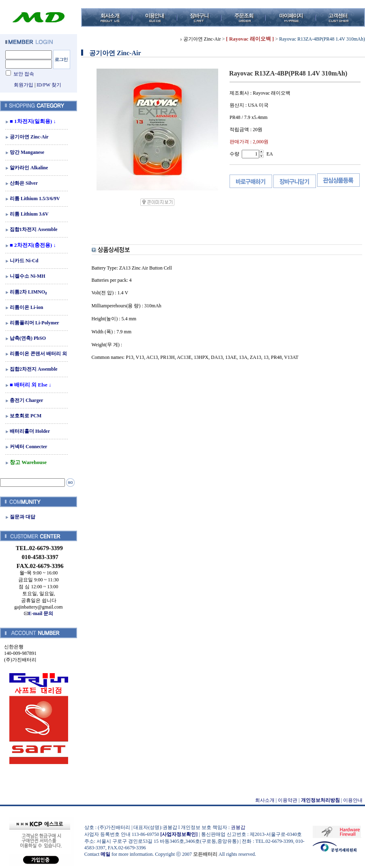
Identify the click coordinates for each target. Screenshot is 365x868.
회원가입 (24, 85)
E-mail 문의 (39, 613)
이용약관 (288, 800)
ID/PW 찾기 (49, 85)
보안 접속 (24, 74)
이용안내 (353, 800)
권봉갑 (238, 827)
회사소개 (265, 800)
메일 (105, 854)
